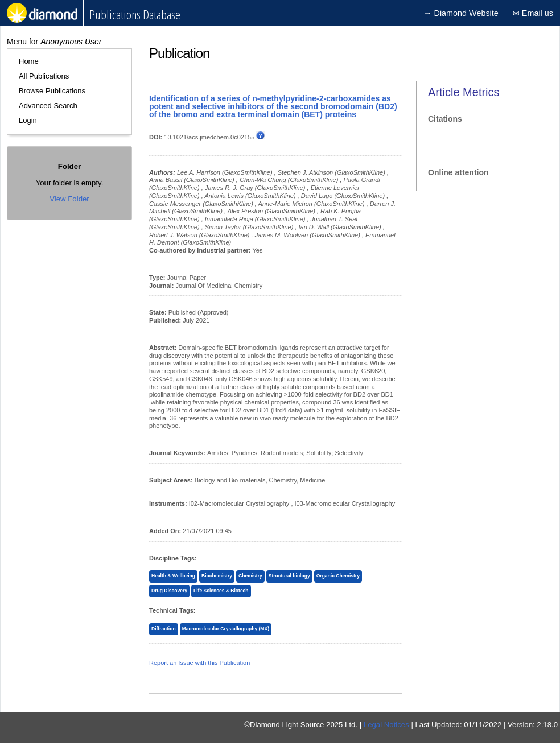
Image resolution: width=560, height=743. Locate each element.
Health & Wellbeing (173, 576)
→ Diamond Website (461, 13)
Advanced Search (48, 106)
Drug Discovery (169, 591)
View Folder (69, 199)
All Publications (44, 76)
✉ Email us (533, 13)
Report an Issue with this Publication (199, 663)
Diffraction (164, 629)
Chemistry (250, 576)
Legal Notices (386, 725)
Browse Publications (52, 91)
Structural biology (289, 576)
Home (29, 61)
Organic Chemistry (338, 576)
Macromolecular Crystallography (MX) (226, 629)
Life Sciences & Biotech (221, 591)
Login (28, 120)
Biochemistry (217, 576)
